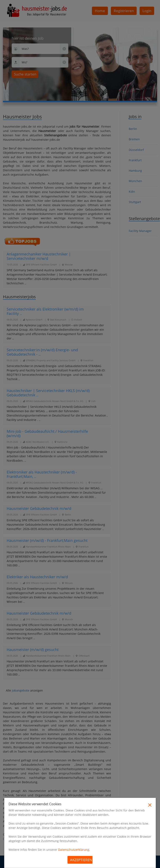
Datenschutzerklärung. (74, 850)
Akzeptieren (81, 860)
